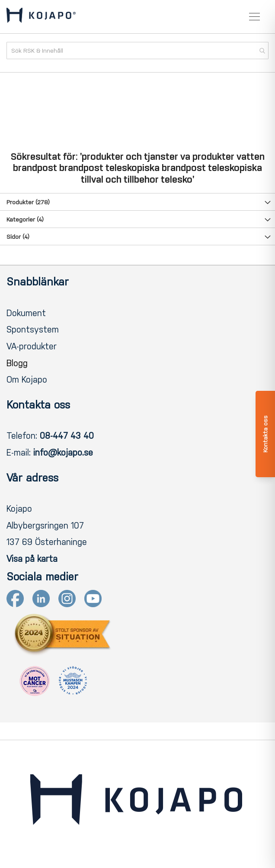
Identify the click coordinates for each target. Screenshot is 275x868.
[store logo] (41, 17)
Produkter (28, 202)
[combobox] (137, 51)
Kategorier (25, 220)
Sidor (18, 237)
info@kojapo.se (63, 453)
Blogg (17, 363)
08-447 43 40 (67, 436)
